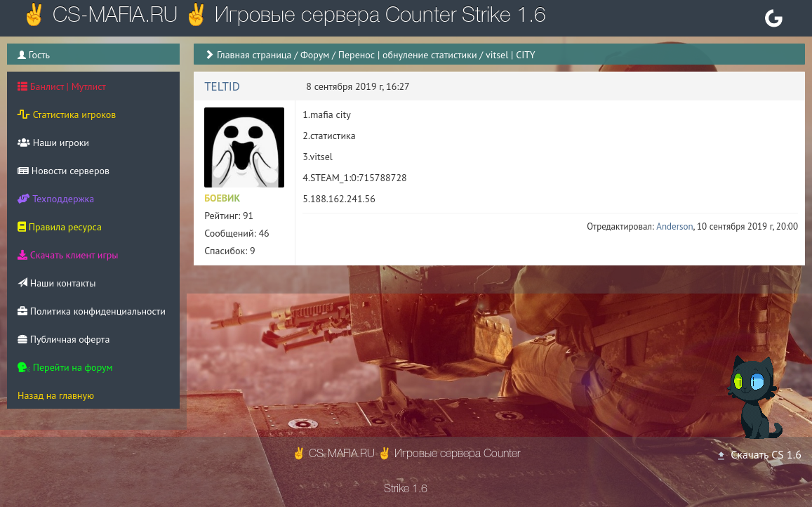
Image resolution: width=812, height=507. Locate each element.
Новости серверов (64, 171)
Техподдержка (56, 199)
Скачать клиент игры (68, 255)
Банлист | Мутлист (62, 86)
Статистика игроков (67, 114)
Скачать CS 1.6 (759, 454)
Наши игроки (53, 143)
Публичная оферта (64, 339)
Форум (315, 55)
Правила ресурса (60, 227)
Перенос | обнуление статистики (408, 55)
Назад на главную (56, 395)
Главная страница (254, 55)
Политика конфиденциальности (92, 311)
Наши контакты (56, 283)
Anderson (674, 226)
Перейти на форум (65, 367)
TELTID (222, 86)
